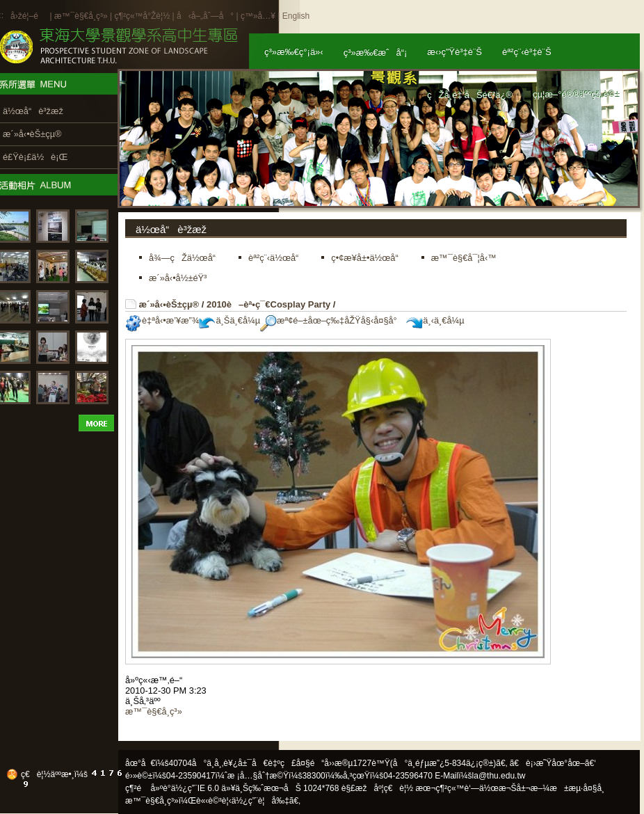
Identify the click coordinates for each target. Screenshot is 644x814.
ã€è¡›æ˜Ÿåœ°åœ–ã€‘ (553, 763)
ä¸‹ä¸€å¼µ (435, 320)
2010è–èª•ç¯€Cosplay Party (268, 304)
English (296, 16)
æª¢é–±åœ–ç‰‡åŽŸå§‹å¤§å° (332, 320)
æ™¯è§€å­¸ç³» (82, 16)
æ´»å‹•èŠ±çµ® (169, 304)
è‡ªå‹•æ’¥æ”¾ (162, 320)
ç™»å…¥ (258, 16)
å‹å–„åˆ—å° (205, 16)
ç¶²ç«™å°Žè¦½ (142, 16)
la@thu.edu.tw (499, 776)
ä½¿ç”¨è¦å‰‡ (260, 801)
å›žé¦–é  (29, 16)
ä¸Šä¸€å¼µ (230, 320)
